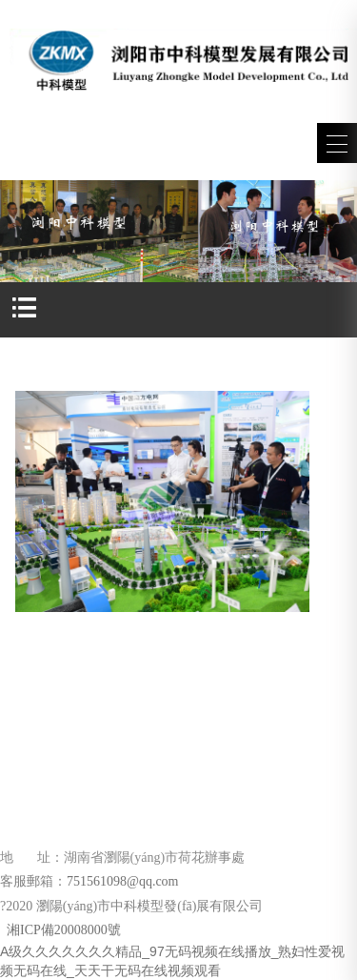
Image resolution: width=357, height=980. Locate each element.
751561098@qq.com (123, 881)
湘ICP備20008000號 (62, 930)
